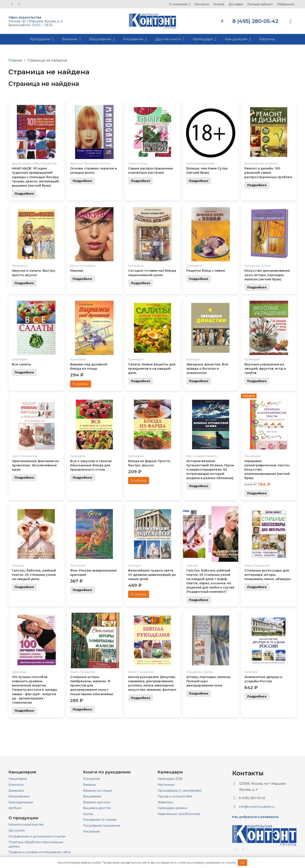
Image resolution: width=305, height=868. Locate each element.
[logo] (153, 21)
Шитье (266, 266)
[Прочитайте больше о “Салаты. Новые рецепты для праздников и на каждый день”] (141, 381)
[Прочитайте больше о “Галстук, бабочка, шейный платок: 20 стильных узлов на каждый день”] (24, 587)
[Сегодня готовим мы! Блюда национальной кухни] (152, 209)
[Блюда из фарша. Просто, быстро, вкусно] (152, 400)
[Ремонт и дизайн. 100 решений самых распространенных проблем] (269, 107)
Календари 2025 (170, 779)
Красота (76, 163)
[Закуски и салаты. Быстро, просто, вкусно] (36, 209)
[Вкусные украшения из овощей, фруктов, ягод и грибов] (269, 303)
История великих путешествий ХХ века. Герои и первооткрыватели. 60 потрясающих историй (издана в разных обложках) (210, 470)
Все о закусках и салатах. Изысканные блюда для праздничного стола (91, 465)
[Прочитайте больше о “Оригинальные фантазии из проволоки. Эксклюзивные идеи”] (24, 478)
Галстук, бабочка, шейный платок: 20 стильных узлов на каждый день (34, 575)
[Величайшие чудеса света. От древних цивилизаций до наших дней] (152, 509)
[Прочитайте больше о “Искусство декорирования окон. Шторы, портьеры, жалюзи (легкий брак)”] (257, 287)
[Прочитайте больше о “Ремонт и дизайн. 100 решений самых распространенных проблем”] (257, 185)
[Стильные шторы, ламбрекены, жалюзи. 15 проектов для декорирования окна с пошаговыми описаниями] (94, 616)
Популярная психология (101, 826)
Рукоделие (49, 163)
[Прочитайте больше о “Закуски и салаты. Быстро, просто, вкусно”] (24, 283)
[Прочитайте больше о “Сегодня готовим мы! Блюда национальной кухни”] (141, 283)
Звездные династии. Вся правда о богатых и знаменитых (207, 369)
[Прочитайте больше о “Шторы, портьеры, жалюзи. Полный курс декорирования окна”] (199, 694)
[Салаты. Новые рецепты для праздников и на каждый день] (152, 303)
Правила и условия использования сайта (40, 852)
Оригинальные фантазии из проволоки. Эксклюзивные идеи (35, 465)
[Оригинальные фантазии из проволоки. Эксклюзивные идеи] (36, 400)
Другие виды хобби (26, 163)
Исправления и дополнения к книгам (37, 836)
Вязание (89, 785)
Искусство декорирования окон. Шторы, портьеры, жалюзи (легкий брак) (267, 275)
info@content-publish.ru (257, 807)
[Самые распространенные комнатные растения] (152, 107)
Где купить (17, 830)
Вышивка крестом (97, 808)
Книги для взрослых (201, 163)
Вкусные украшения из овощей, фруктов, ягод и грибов (265, 369)
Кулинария (20, 266)
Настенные (166, 785)
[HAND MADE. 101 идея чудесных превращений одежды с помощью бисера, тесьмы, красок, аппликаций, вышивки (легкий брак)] (36, 107)
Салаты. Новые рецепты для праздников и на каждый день (152, 369)
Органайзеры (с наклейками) (180, 791)
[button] (222, 21)
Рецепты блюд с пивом (206, 271)
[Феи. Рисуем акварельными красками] (94, 509)
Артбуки (15, 808)
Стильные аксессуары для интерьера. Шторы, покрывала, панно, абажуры (268, 575)
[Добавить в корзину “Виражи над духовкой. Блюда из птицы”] (81, 384)
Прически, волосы (97, 163)
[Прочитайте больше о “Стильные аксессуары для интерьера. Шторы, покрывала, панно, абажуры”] (257, 587)
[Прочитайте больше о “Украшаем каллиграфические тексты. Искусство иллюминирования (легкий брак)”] (257, 493)
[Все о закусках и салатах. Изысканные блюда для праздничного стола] (94, 400)
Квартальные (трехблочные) (179, 814)
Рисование (252, 456)
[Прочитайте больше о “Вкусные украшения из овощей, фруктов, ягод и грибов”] (257, 381)
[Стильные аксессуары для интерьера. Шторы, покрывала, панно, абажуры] (269, 509)
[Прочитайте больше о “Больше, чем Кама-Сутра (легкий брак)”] (199, 181)
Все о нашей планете (202, 456)
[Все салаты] (36, 303)
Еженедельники (21, 802)
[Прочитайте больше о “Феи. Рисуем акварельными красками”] (82, 590)
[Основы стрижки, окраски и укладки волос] (94, 107)
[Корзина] (290, 21)
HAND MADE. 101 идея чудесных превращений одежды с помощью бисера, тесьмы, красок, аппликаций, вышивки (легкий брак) (36, 177)
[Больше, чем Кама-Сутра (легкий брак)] (211, 107)
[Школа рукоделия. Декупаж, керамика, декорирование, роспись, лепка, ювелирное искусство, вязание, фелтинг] (152, 616)
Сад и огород (138, 163)
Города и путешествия (175, 796)
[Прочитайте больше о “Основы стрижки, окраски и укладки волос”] (82, 181)
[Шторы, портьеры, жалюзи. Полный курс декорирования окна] (211, 616)
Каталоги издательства (26, 825)
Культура (193, 359)
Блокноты (16, 785)
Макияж (89, 266)
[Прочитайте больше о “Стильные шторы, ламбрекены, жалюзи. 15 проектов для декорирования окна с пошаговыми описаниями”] (82, 709)
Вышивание (92, 796)
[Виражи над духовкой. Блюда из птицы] (94, 303)
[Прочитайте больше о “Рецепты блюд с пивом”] (199, 279)
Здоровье (19, 672)
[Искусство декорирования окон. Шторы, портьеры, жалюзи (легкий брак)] (269, 209)
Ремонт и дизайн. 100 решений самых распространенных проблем (268, 173)
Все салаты (21, 364)
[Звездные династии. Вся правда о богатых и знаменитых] (211, 303)
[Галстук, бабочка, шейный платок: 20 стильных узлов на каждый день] (36, 509)
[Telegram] (19, 4)
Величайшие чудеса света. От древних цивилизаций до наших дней (152, 575)
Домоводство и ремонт (261, 163)
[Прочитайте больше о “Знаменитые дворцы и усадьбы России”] (257, 696)
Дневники (16, 791)
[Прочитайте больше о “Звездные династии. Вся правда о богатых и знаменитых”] (199, 381)
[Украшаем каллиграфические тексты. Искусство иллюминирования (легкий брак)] (269, 400)
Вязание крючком (97, 802)
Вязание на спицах (97, 791)
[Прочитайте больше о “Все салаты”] (24, 372)
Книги (16, 456)
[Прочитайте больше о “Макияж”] (82, 279)
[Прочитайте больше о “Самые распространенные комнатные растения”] (141, 181)
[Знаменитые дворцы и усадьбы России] (269, 616)
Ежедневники (19, 796)
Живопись (165, 802)
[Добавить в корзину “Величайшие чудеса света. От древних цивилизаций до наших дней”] (139, 594)
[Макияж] (94, 209)
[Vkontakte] (12, 4)
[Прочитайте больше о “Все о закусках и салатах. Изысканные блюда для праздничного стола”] (82, 478)
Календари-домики (172, 808)
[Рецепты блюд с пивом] (211, 209)
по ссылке (228, 862)
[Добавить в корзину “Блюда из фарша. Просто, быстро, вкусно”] (139, 481)
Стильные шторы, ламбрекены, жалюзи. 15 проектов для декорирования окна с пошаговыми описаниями (92, 686)
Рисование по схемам (100, 820)
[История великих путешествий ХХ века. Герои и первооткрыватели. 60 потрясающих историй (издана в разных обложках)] (211, 400)
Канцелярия (18, 779)
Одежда (18, 565)
